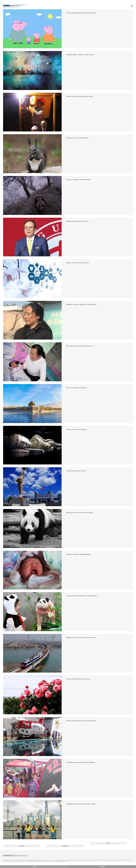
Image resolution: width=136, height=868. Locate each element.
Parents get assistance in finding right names (79, 554)
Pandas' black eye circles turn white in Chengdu (80, 513)
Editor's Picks (13, 8)
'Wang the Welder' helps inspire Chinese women (80, 96)
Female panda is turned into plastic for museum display (82, 596)
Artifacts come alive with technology (77, 429)
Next (108, 843)
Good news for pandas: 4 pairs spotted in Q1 (79, 180)
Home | (5, 8)
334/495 (65, 846)
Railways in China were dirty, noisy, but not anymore (81, 637)
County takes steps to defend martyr (76, 471)
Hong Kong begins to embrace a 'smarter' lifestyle (80, 55)
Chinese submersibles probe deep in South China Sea (81, 721)
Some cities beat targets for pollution (77, 388)
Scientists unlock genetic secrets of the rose (78, 679)
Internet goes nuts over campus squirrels (77, 138)
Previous (22, 846)
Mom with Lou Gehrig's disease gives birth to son (80, 346)
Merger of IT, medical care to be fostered (78, 263)
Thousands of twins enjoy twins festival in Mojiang (81, 762)
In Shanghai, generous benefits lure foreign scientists (81, 804)
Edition (24, 5)
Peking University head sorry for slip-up (77, 221)
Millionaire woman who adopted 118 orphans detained (81, 304)
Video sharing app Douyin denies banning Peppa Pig (81, 13)
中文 (34, 867)
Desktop (102, 867)
